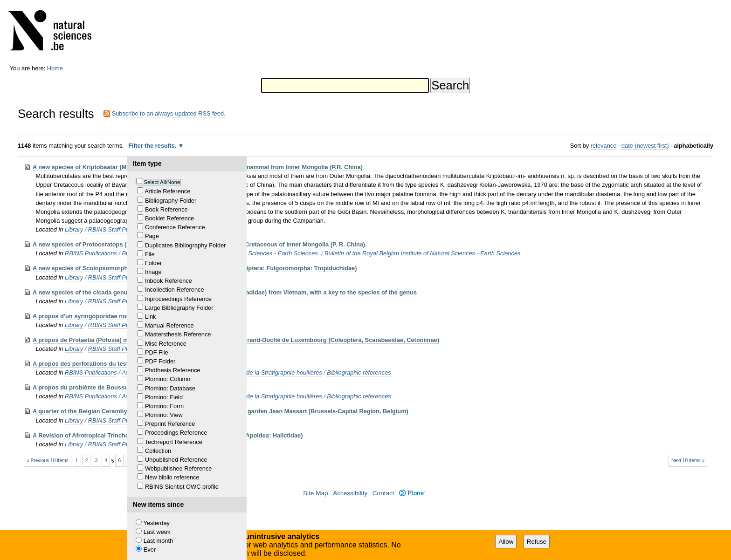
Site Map (316, 493)
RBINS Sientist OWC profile (182, 487)
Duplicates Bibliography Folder (186, 245)
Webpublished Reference (178, 468)
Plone (412, 493)
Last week (157, 532)
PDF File (157, 352)
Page (152, 236)
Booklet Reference (169, 218)
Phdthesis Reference (173, 370)
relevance (604, 146)
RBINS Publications (91, 253)
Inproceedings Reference (178, 299)
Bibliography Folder (171, 201)
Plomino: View (164, 415)
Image (153, 272)
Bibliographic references (359, 372)
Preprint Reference (170, 424)
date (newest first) (645, 146)
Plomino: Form (164, 406)
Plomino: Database (170, 388)
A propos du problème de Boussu (80, 387)
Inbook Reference (169, 281)
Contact (383, 493)
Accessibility (350, 493)
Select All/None (162, 182)
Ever (150, 550)
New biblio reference (172, 477)
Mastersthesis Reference (178, 334)
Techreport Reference (174, 442)
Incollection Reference (175, 290)
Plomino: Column (168, 379)
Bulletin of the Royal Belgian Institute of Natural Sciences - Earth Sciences (422, 253)
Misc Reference (166, 344)
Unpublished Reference (176, 460)
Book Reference (166, 209)
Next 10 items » (688, 461)
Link (150, 317)
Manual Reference (169, 325)
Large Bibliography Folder (179, 308)
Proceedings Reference (176, 433)
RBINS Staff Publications (121, 229)
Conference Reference (175, 227)
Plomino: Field (164, 397)
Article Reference (167, 191)
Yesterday (157, 523)
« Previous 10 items (48, 461)
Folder (153, 263)
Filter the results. (153, 146)
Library (74, 229)
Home (55, 68)
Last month (158, 541)
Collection (158, 451)
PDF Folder (160, 361)
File (150, 254)
